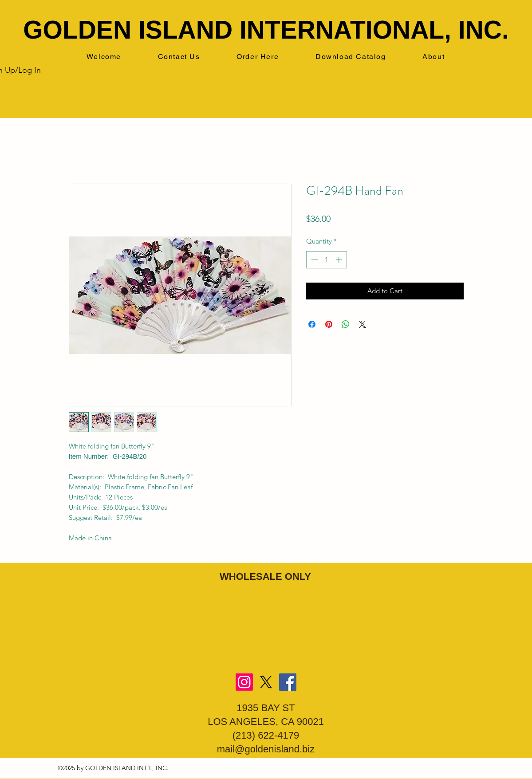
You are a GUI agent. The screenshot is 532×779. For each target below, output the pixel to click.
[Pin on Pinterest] (329, 324)
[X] (266, 682)
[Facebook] (288, 682)
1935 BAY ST (266, 708)
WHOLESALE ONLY (265, 576)
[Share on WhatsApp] (346, 324)
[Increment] (340, 260)
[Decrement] (313, 260)
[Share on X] (363, 324)
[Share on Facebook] (312, 324)
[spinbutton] (326, 260)
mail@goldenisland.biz (266, 749)
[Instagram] (244, 682)
